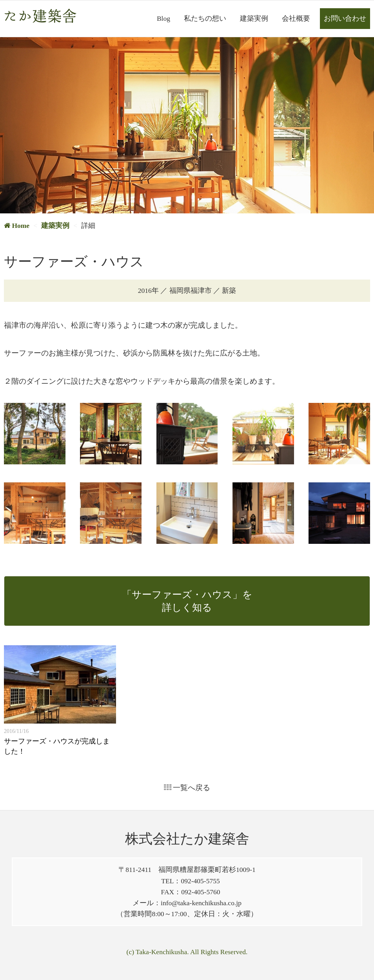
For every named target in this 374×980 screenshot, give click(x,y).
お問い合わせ (345, 18)
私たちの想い (205, 18)
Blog (163, 18)
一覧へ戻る (187, 788)
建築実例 (254, 18)
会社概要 (296, 18)
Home (17, 226)
